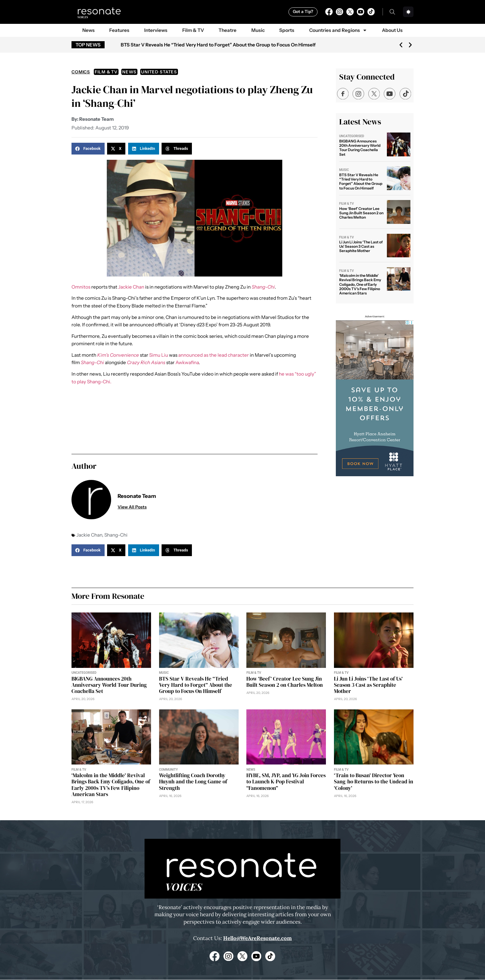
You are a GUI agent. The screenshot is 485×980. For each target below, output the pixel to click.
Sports (287, 30)
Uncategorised (352, 136)
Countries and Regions (338, 30)
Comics (81, 72)
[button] (401, 45)
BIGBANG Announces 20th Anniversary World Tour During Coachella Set (360, 148)
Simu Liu (159, 355)
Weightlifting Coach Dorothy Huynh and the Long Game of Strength (193, 782)
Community (169, 770)
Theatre (227, 30)
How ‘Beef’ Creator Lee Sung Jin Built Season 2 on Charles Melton (361, 213)
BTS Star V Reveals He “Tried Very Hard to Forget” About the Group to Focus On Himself (218, 45)
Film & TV (193, 30)
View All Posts (132, 507)
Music (258, 30)
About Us (392, 30)
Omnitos (81, 287)
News (89, 30)
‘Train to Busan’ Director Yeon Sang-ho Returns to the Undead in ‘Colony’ (374, 782)
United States (159, 72)
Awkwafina (187, 362)
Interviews (156, 30)
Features (119, 30)
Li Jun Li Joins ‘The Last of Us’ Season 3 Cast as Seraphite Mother (361, 246)
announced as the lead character (214, 355)
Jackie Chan (131, 287)
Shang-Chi (116, 535)
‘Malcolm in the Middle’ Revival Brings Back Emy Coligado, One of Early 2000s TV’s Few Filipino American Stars (360, 284)
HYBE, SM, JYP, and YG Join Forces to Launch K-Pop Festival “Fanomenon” (286, 782)
